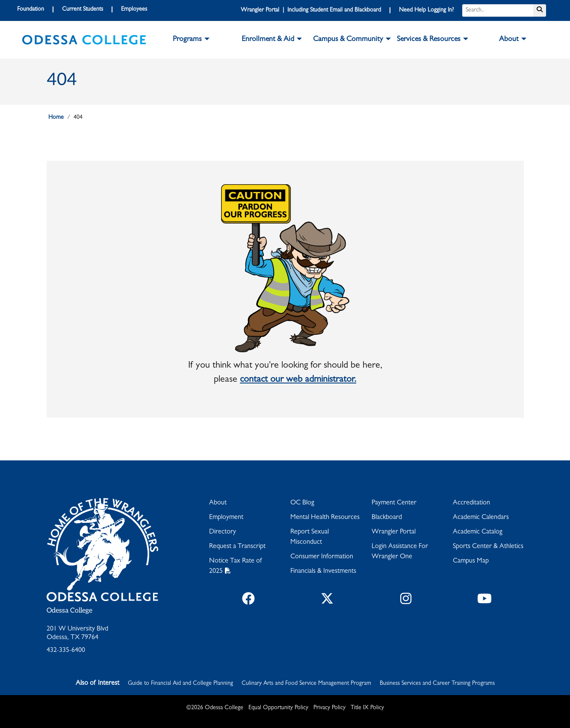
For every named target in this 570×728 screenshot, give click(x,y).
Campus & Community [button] (348, 40)
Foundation (31, 9)
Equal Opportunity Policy (278, 708)
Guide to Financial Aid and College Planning (180, 684)
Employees (134, 9)
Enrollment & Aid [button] (268, 40)
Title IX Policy (367, 708)
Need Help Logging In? (426, 10)
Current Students (83, 9)
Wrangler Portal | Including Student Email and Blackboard (311, 10)
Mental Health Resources (325, 518)
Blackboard (387, 518)
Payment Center (394, 503)
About (218, 503)
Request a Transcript (237, 547)
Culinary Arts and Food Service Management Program (306, 684)
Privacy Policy (329, 708)
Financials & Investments (323, 572)
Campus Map (471, 561)
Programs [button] (187, 40)
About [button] (509, 40)
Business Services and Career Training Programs (437, 684)
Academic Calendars (481, 518)
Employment (226, 518)
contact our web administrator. (298, 380)
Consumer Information (322, 557)
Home (56, 118)
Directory (223, 532)
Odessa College (69, 611)
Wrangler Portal (394, 532)
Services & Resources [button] (429, 40)
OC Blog (302, 503)
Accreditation (471, 503)
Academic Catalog (478, 532)
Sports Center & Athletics (488, 547)
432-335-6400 (66, 651)
